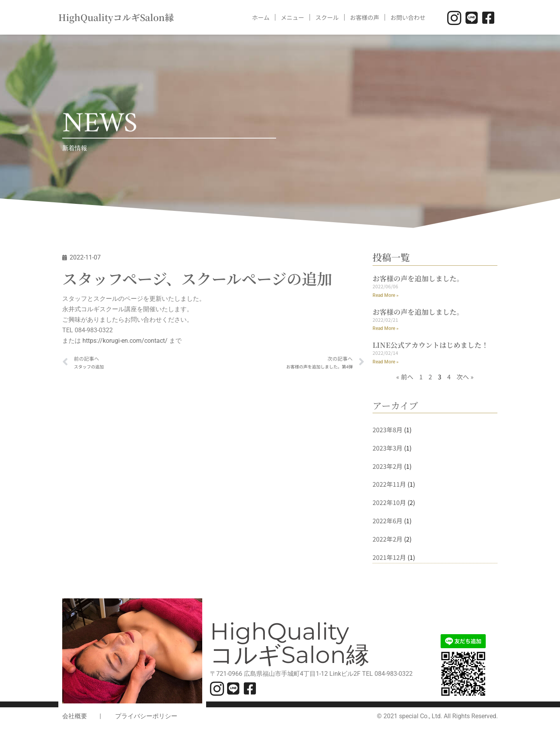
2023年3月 (388, 449)
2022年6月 (388, 522)
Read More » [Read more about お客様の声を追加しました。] (386, 296)
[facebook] (487, 18)
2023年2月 (388, 467)
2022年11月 (389, 486)
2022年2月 (388, 541)
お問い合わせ (408, 17)
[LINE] (470, 18)
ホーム (261, 17)
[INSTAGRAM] (454, 18)
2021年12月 (389, 559)
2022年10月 (389, 504)
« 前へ (405, 377)
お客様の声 (365, 17)
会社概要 (75, 718)
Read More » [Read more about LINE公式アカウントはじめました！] (386, 363)
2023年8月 (388, 430)
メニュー (292, 17)
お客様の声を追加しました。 (418, 278)
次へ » (465, 377)
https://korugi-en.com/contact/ (125, 342)
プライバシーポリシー (146, 718)
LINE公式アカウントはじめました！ (430, 345)
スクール (327, 17)
